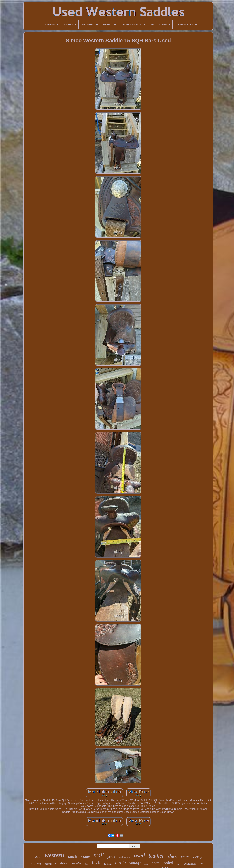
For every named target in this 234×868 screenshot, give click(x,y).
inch (202, 863)
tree (87, 864)
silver (38, 857)
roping (36, 863)
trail (99, 855)
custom (48, 864)
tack (96, 862)
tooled (168, 863)
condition (62, 863)
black (85, 857)
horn (146, 864)
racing (108, 864)
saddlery (197, 857)
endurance (124, 857)
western (54, 855)
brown (185, 857)
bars (179, 864)
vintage (135, 863)
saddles (77, 863)
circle (120, 862)
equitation (190, 864)
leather (156, 856)
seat (155, 863)
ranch (72, 856)
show (172, 856)
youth (111, 857)
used (139, 855)
